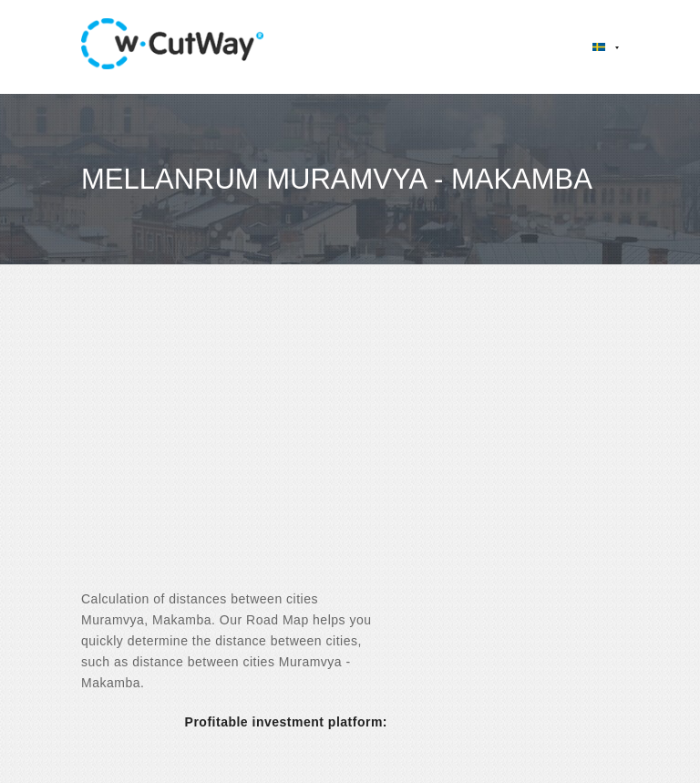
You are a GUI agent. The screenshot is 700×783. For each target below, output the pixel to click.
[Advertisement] (350, 443)
